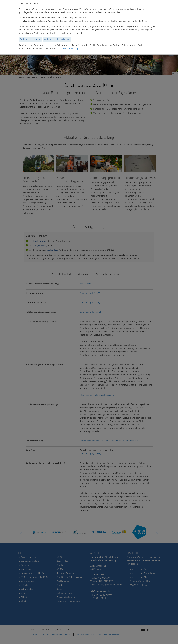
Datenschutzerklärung (68, 48)
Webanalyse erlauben (30, 39)
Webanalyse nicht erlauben (57, 39)
